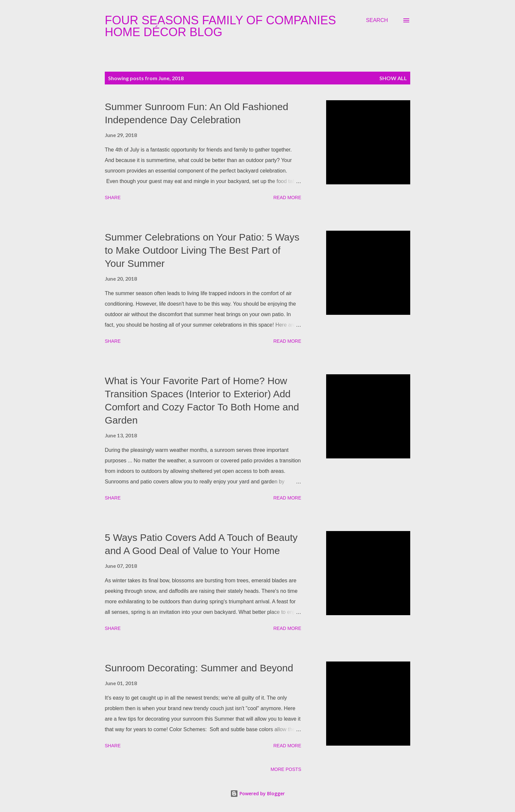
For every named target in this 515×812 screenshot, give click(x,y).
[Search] (377, 20)
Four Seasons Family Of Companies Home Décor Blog (220, 26)
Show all (393, 78)
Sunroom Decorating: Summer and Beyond (199, 668)
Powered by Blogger (257, 793)
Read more (287, 197)
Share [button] (113, 197)
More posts (286, 769)
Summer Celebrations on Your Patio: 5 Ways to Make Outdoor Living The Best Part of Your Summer (202, 250)
